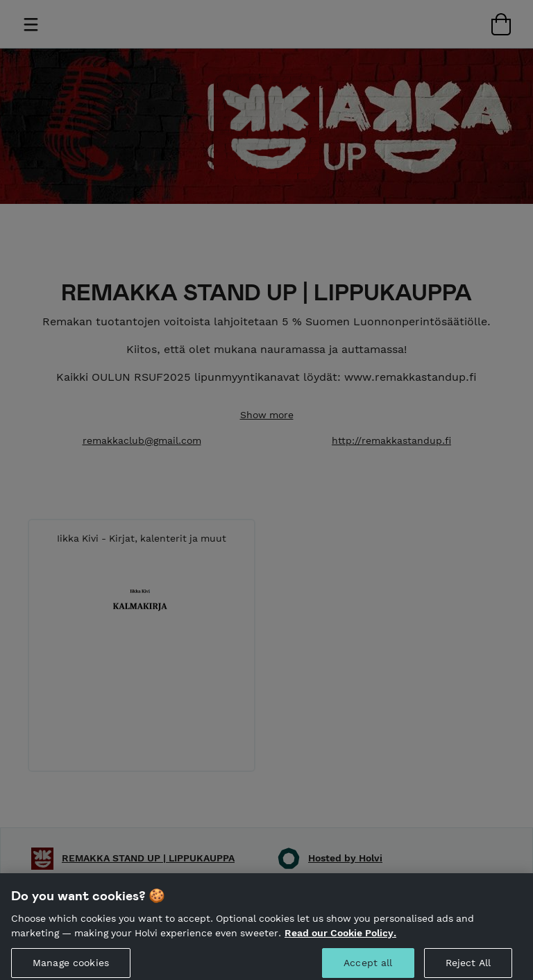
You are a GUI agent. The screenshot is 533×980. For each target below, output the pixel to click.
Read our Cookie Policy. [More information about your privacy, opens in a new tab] (340, 937)
